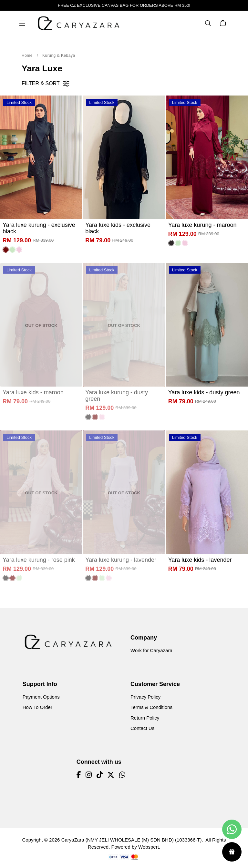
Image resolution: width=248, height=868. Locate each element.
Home (27, 56)
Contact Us (142, 728)
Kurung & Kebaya (59, 56)
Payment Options (41, 697)
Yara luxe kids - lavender (200, 560)
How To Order (37, 707)
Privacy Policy (145, 697)
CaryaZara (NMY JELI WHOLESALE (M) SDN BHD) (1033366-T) (132, 840)
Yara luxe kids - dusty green (204, 392)
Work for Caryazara (151, 650)
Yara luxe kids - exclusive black (118, 228)
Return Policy (145, 718)
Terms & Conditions (151, 707)
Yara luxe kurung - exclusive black (39, 228)
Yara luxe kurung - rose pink (39, 560)
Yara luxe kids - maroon (33, 392)
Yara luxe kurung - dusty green (117, 396)
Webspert (149, 847)
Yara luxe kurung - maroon (202, 225)
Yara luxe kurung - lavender (121, 560)
